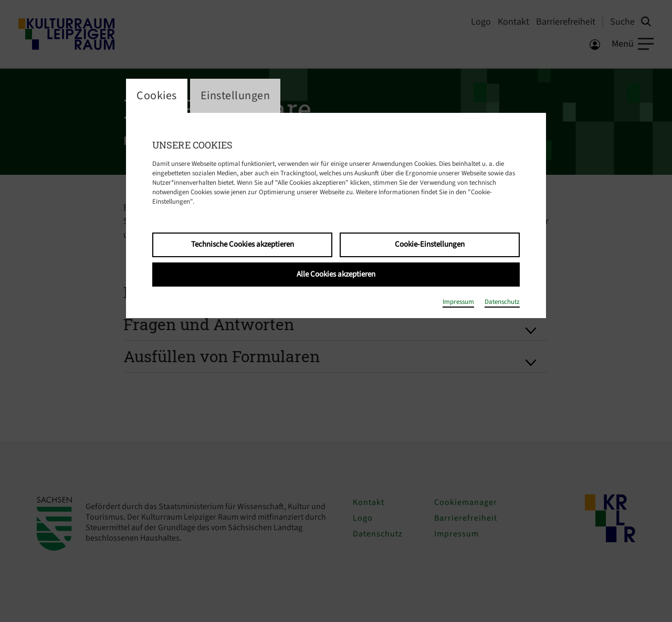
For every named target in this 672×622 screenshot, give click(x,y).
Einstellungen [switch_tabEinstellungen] (235, 96)
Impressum (458, 302)
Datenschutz (502, 302)
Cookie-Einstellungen (430, 244)
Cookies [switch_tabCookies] (157, 96)
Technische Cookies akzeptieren (243, 244)
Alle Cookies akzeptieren (336, 274)
